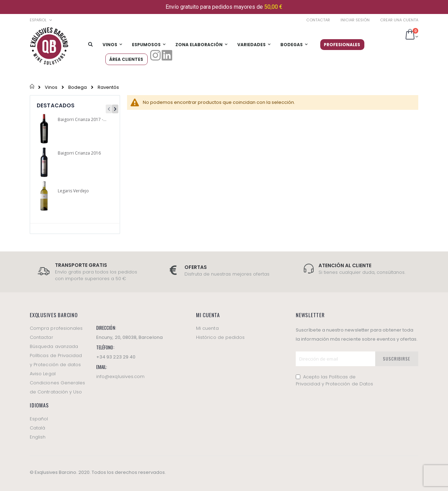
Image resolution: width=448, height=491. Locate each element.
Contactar (318, 20)
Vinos (51, 87)
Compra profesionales (56, 328)
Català (37, 428)
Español (39, 419)
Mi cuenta (207, 328)
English (38, 437)
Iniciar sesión (355, 20)
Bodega (78, 87)
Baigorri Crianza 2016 (79, 153)
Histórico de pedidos (220, 337)
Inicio (32, 87)
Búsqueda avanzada (54, 346)
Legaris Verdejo (73, 191)
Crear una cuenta (399, 20)
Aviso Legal (43, 374)
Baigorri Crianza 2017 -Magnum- (83, 120)
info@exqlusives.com (120, 376)
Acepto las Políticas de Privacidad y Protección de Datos (334, 380)
